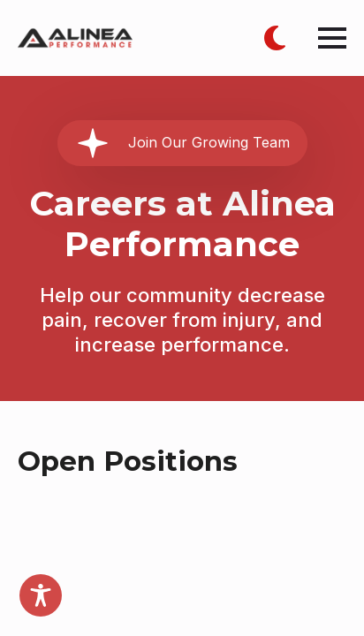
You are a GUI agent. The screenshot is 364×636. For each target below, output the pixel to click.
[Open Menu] (332, 38)
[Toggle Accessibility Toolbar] (41, 595)
